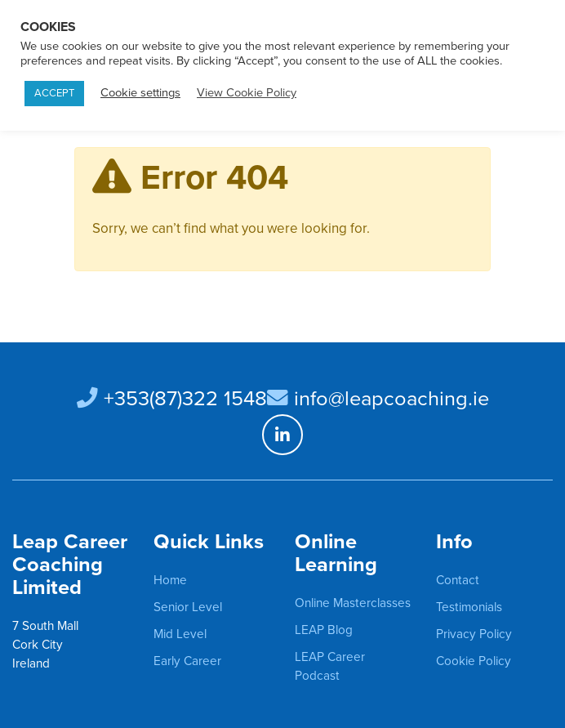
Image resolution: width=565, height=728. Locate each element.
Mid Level (180, 634)
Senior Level (188, 607)
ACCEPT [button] (54, 93)
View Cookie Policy (247, 93)
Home (170, 580)
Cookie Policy (474, 661)
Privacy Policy (474, 634)
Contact (458, 580)
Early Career (187, 661)
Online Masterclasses (353, 603)
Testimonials (469, 607)
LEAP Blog (324, 630)
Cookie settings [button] (140, 93)
